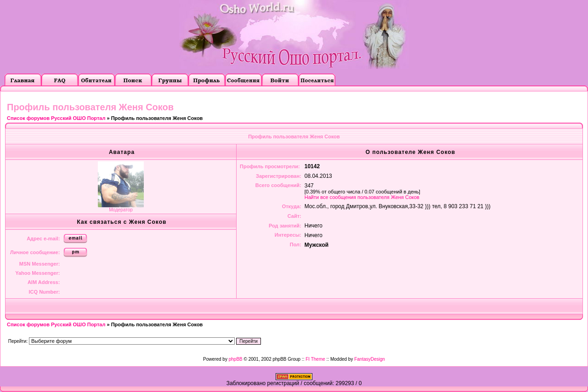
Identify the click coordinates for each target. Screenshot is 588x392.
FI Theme (315, 359)
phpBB (236, 359)
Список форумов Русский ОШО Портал (56, 118)
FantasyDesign (370, 359)
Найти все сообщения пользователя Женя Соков (362, 197)
